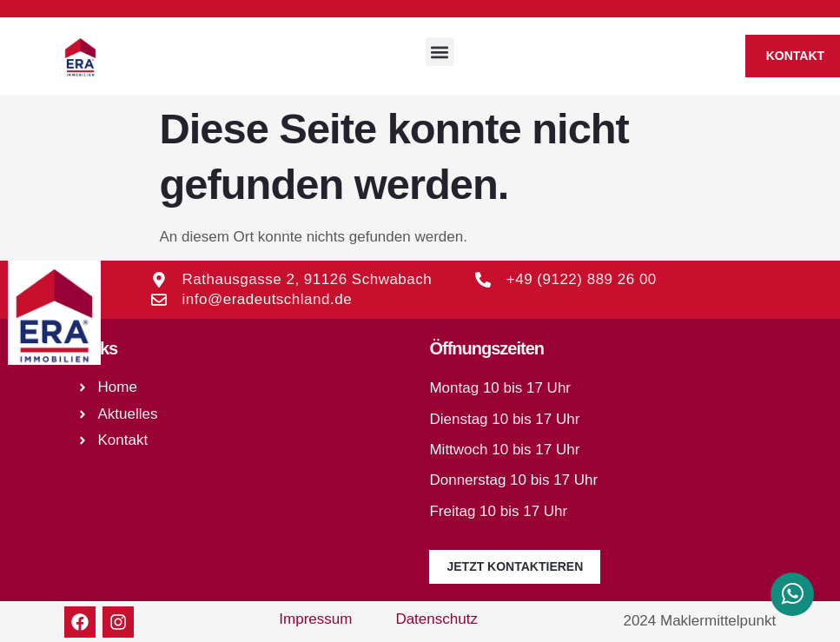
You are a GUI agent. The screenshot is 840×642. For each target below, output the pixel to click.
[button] (440, 52)
